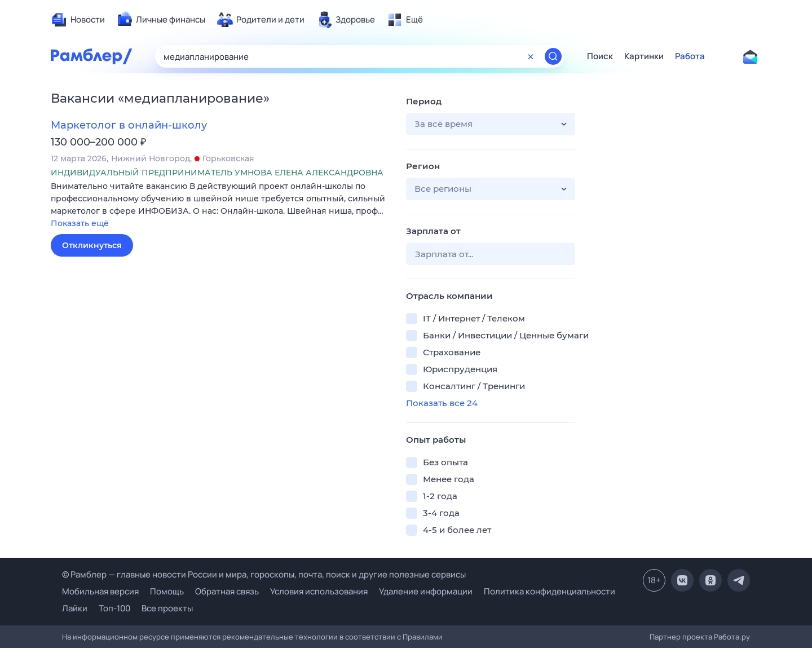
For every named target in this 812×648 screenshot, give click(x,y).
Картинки (644, 56)
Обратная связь (227, 591)
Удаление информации (426, 591)
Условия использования (319, 591)
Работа (690, 56)
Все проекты (167, 608)
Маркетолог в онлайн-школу (129, 125)
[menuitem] (78, 20)
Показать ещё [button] (80, 223)
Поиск (600, 56)
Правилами (423, 637)
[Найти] (553, 56)
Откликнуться (92, 245)
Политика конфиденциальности (550, 591)
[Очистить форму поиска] (531, 56)
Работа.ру (732, 637)
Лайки (75, 608)
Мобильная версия (100, 591)
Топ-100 (114, 608)
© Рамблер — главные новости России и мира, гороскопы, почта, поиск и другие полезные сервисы (264, 574)
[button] (220, 206)
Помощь (167, 591)
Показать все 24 (442, 403)
